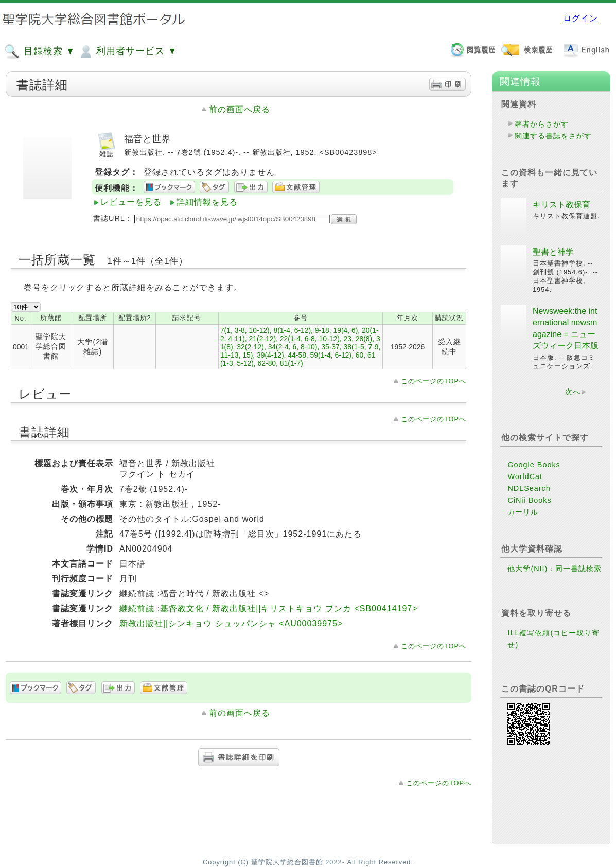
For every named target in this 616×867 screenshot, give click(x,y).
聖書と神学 (553, 252)
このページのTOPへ (434, 381)
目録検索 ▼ (40, 51)
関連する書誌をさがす (553, 136)
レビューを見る (131, 202)
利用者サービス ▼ (127, 51)
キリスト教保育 (561, 205)
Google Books (534, 465)
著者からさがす (542, 124)
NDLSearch (529, 488)
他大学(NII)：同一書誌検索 (555, 569)
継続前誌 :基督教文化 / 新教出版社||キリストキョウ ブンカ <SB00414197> (269, 608)
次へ (573, 392)
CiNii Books (529, 500)
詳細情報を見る (207, 202)
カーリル (523, 512)
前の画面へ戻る (240, 109)
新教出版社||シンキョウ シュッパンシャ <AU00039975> (231, 623)
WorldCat (525, 476)
